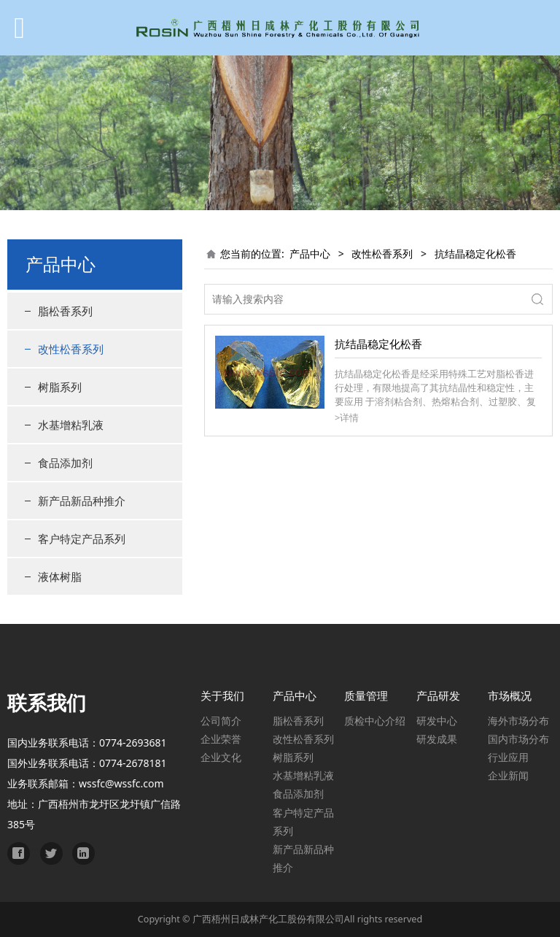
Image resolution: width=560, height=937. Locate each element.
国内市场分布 (518, 739)
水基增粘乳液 (71, 425)
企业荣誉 (221, 739)
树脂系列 (60, 387)
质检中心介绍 (375, 721)
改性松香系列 (71, 349)
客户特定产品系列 (82, 539)
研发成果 (437, 739)
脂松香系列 (65, 311)
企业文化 (221, 757)
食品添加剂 (65, 463)
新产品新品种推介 (82, 501)
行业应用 (508, 757)
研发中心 (437, 721)
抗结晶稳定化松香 (378, 344)
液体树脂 (60, 577)
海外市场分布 (518, 721)
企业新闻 (508, 775)
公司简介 (221, 721)
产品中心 (310, 254)
